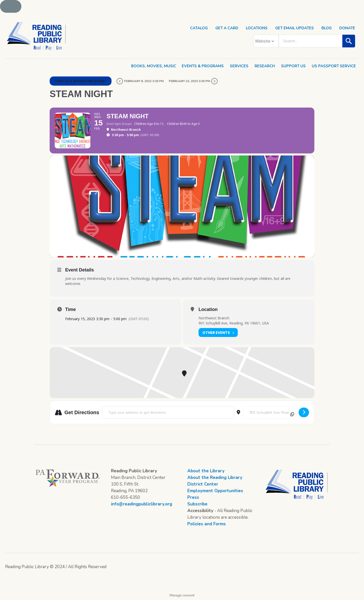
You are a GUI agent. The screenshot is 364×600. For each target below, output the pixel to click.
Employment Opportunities (215, 491)
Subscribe (197, 504)
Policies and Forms (207, 524)
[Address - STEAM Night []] (168, 412)
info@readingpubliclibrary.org (142, 504)
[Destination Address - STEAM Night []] (269, 412)
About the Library (206, 471)
